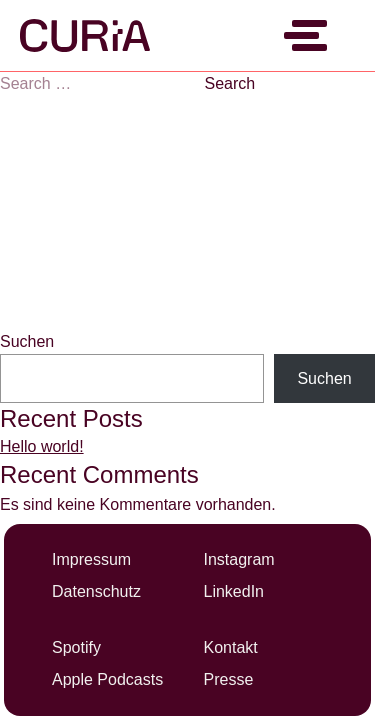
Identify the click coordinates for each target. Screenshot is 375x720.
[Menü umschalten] (309, 35)
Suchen (27, 341)
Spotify (76, 647)
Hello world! (42, 446)
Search (229, 83)
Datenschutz (96, 591)
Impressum (91, 559)
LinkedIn (234, 591)
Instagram (239, 559)
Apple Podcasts (107, 679)
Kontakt (231, 647)
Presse (229, 679)
